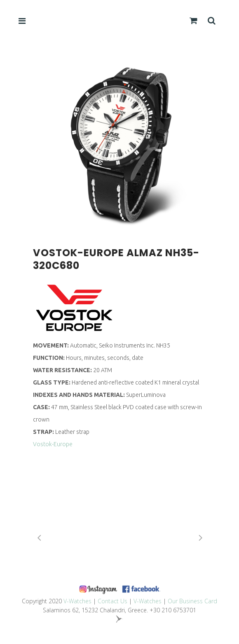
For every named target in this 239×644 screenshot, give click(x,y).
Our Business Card (192, 601)
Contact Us (112, 601)
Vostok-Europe (53, 444)
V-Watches (77, 601)
